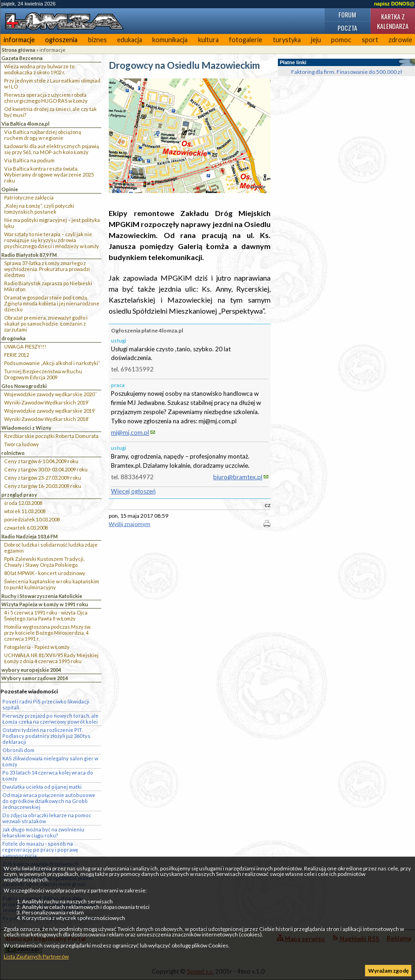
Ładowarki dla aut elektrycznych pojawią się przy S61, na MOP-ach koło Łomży (52, 149)
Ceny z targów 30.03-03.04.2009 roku (46, 469)
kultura (208, 40)
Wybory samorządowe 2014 (35, 678)
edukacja (130, 40)
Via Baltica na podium (29, 160)
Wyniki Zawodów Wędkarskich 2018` (47, 419)
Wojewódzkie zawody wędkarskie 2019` (50, 411)
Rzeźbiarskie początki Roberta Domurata (51, 436)
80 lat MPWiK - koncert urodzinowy (45, 573)
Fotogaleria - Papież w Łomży (37, 647)
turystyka (287, 40)
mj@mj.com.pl (130, 432)
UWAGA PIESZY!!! (25, 346)
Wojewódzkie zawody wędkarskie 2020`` (51, 394)
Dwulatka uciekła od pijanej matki (42, 787)
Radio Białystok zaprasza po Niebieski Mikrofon (48, 286)
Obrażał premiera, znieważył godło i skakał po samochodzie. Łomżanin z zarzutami (46, 324)
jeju (316, 40)
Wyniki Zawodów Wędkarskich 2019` (47, 402)
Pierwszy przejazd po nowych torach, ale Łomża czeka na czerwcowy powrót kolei (50, 719)
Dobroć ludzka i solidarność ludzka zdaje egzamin (51, 548)
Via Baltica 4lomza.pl (25, 124)
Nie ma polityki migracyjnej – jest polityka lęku (52, 223)
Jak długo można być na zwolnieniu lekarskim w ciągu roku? (43, 832)
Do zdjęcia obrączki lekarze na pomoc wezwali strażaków (47, 818)
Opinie (10, 189)
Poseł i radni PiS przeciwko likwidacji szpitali (46, 704)
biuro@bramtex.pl (238, 477)
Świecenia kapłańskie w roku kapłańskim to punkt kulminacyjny (52, 584)
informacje (19, 40)
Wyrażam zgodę (388, 971)
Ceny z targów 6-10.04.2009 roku (41, 461)
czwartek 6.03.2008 (26, 528)
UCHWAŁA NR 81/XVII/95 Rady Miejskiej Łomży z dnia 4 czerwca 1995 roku (51, 658)
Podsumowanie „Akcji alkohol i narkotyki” (52, 363)
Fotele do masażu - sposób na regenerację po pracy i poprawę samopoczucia (40, 850)
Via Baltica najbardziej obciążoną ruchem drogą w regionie (43, 135)
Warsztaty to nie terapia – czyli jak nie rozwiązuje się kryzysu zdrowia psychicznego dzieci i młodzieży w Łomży (52, 240)
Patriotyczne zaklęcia (29, 197)
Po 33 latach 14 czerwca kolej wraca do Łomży (48, 775)
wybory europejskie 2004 (31, 670)
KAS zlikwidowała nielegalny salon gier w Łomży (50, 761)
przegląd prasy (19, 495)
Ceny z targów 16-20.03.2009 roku (43, 486)
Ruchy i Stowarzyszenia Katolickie (42, 596)
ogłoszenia (61, 40)
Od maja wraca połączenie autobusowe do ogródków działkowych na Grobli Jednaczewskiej (49, 801)
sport (370, 40)
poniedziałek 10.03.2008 (32, 519)
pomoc (341, 40)
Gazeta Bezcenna (22, 58)
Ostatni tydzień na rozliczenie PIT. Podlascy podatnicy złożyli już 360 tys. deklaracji (47, 736)
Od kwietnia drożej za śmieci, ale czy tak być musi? (50, 112)
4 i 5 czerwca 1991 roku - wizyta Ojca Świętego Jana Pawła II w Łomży (46, 615)
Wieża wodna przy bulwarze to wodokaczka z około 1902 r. (39, 69)
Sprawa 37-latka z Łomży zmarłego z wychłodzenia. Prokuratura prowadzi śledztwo (47, 269)
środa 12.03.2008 (23, 503)
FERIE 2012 (17, 355)
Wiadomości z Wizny (26, 428)
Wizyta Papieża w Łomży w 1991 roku (45, 604)
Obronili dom (18, 750)
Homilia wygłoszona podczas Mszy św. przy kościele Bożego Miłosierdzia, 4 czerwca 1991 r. (48, 633)
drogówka (14, 338)
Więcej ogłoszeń (133, 491)
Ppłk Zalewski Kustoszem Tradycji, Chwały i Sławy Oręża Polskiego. (44, 562)
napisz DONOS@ (394, 4)
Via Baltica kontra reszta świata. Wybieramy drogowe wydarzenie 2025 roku (49, 174)
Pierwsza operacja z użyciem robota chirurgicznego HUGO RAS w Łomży (46, 98)
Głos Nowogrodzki (24, 386)
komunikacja (170, 40)
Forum (347, 14)
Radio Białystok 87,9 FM (29, 255)
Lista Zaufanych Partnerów (36, 956)
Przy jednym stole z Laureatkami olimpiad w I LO (52, 83)
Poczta (347, 28)
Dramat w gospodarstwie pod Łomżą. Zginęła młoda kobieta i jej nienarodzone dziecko (52, 303)
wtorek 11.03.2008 (25, 511)
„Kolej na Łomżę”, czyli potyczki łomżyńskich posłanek (39, 209)
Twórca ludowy (22, 444)
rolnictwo (13, 453)
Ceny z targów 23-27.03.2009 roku (43, 478)
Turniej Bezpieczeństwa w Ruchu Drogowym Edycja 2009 (43, 374)
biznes (97, 40)
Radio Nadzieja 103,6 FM (30, 536)
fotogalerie (246, 40)
